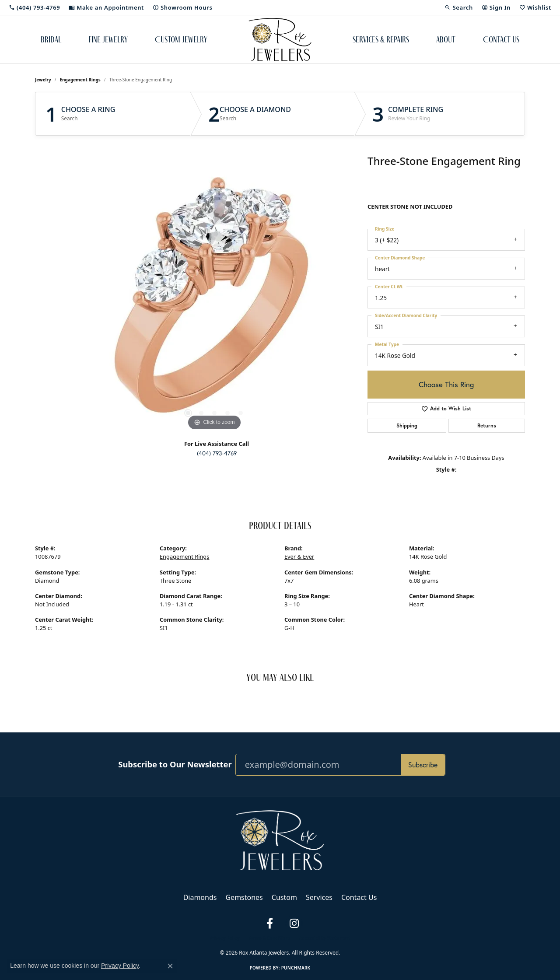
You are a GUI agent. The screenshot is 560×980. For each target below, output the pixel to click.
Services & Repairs (381, 39)
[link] (34, 7)
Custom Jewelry (181, 39)
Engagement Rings (80, 80)
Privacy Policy (224, 938)
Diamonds (200, 897)
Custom (284, 897)
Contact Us (501, 39)
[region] (214, 301)
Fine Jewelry (108, 39)
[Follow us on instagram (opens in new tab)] (294, 924)
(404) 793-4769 (217, 453)
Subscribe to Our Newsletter (175, 764)
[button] (458, 7)
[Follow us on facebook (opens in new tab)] (269, 924)
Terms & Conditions (269, 938)
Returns (487, 425)
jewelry (43, 80)
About (446, 39)
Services (319, 897)
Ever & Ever (299, 556)
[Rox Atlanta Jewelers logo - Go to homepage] (280, 39)
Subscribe (423, 765)
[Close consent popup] (170, 966)
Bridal (51, 39)
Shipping (407, 425)
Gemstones (244, 897)
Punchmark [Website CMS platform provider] (296, 968)
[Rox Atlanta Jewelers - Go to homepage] (280, 840)
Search (70, 119)
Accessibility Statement (325, 938)
